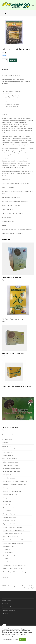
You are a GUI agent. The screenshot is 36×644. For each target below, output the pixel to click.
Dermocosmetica (8, 449)
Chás (3, 443)
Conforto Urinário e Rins (10, 495)
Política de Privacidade (8, 610)
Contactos (5, 613)
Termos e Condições (8, 607)
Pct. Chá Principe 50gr (9, 586)
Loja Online (5, 603)
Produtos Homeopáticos (9, 465)
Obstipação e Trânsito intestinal (13, 530)
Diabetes (6, 504)
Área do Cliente (6, 600)
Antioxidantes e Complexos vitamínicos (15, 481)
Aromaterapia (6, 439)
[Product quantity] (4, 60)
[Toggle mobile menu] (33, 5)
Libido (6, 549)
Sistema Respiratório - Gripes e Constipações (16, 572)
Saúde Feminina (8, 546)
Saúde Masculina (8, 556)
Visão (5, 577)
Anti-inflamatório (8, 478)
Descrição (5, 70)
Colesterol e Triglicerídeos (11, 491)
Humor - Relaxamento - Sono (12, 527)
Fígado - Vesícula (8, 524)
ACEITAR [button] (23, 640)
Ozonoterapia (7, 455)
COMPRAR (13, 60)
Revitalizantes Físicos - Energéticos (13, 543)
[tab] (5, 70)
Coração (6, 498)
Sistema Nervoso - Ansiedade (12, 568)
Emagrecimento (8, 508)
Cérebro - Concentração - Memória (13, 485)
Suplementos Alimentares (9, 469)
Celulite (7, 511)
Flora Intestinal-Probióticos (12, 533)
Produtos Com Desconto (9, 462)
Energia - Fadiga (8, 514)
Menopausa (8, 552)
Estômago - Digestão (9, 521)
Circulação (6, 488)
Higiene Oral (7, 452)
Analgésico (6, 475)
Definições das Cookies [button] (10, 640)
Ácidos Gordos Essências (11, 471)
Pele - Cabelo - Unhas (10, 537)
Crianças (6, 501)
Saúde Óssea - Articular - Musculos (13, 565)
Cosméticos (5, 446)
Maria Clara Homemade (9, 459)
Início (3, 597)
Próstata (7, 562)
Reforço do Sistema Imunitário (12, 540)
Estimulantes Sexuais (10, 517)
